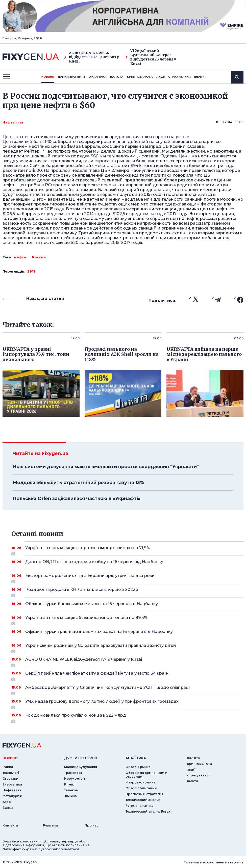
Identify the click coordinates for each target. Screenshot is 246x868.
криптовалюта (140, 77)
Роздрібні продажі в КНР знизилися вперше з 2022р (127, 591)
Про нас (92, 825)
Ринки (8, 767)
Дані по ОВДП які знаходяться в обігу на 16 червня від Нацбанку (127, 562)
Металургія (12, 796)
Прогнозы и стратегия (144, 794)
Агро (7, 802)
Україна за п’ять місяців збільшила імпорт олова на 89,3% (127, 619)
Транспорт (73, 773)
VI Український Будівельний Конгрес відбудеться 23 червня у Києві (151, 57)
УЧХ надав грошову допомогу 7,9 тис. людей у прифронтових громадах (127, 703)
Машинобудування (81, 767)
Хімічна (70, 796)
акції (161, 77)
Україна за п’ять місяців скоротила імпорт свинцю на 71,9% (127, 550)
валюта (117, 77)
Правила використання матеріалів (214, 862)
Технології (11, 773)
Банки (8, 808)
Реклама (50, 825)
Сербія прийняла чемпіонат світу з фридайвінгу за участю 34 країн (127, 675)
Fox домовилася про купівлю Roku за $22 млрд (127, 717)
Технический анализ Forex (148, 811)
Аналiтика (98, 77)
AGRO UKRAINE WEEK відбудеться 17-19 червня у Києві (92, 57)
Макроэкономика (140, 782)
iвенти (199, 77)
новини (48, 77)
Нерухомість (75, 779)
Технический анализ (143, 800)
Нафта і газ (13, 122)
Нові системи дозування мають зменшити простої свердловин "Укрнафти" (106, 467)
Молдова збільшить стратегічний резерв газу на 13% (78, 483)
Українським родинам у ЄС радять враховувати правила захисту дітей (127, 647)
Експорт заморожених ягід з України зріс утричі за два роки (127, 577)
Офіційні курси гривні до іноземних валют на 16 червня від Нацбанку (127, 632)
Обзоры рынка (138, 767)
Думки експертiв (72, 77)
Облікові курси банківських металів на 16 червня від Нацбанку (127, 604)
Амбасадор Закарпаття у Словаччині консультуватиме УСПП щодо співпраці (127, 689)
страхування (179, 77)
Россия (39, 257)
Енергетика (12, 784)
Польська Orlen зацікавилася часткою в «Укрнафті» (77, 499)
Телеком (71, 790)
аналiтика (136, 758)
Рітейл (70, 784)
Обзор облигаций (141, 788)
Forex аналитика (140, 806)
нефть (20, 257)
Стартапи (10, 779)
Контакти (10, 825)
